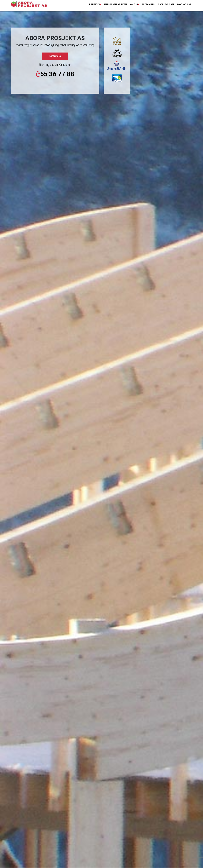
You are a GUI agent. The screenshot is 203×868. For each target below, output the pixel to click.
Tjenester (94, 4)
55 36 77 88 (57, 74)
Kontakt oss (55, 56)
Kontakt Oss (184, 4)
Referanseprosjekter (116, 4)
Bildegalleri (149, 4)
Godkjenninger (166, 4)
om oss (134, 4)
